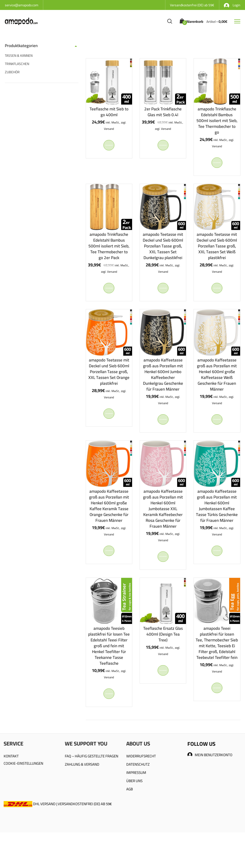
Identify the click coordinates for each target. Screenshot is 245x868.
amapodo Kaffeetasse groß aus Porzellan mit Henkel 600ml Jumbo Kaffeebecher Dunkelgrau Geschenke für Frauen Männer (163, 386)
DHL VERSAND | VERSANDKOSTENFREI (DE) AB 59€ (58, 832)
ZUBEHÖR (12, 72)
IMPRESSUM (136, 800)
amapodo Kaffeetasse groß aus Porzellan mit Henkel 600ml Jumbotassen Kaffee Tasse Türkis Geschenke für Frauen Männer (217, 523)
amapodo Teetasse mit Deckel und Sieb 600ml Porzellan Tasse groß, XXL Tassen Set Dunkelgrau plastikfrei (163, 252)
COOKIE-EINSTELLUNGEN (23, 791)
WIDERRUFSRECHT (141, 784)
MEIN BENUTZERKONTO (210, 783)
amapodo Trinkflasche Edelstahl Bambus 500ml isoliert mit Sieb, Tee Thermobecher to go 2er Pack (109, 252)
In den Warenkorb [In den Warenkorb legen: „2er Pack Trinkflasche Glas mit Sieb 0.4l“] (163, 148)
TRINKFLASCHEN (17, 64)
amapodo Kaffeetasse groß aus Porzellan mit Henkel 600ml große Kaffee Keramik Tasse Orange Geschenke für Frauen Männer (109, 523)
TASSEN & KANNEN (19, 56)
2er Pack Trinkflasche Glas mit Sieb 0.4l (163, 112)
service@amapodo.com (22, 5)
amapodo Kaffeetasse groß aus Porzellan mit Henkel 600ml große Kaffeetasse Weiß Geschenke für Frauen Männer (217, 386)
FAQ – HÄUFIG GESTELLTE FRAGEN (92, 784)
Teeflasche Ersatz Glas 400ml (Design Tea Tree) (163, 656)
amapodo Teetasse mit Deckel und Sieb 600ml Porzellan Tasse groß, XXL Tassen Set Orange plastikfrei (109, 383)
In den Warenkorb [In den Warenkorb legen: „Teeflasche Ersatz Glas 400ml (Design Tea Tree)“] (163, 696)
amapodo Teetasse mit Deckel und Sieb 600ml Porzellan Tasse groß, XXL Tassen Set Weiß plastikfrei (217, 252)
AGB (130, 817)
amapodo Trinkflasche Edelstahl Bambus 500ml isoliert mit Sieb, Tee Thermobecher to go (217, 121)
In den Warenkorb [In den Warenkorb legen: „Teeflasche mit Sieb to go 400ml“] (109, 148)
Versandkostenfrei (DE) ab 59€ (192, 5)
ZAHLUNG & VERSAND (82, 792)
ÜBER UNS (134, 809)
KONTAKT (11, 784)
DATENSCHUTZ (138, 792)
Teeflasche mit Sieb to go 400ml (109, 112)
